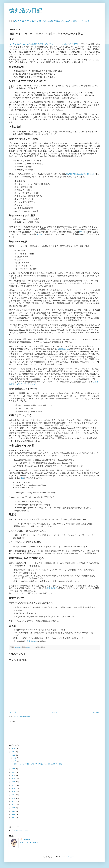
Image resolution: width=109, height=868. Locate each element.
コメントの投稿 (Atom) (22, 717)
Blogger (71, 858)
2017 (14, 786)
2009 (14, 812)
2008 (14, 815)
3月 (15, 762)
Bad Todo (41, 234)
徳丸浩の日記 (26, 11)
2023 (14, 756)
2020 (14, 776)
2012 (14, 802)
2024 (14, 753)
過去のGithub (64, 349)
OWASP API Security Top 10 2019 (80, 174)
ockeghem (26, 840)
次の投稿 (13, 713)
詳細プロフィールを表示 (29, 844)
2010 (14, 809)
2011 (14, 806)
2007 (14, 819)
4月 (15, 759)
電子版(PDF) (52, 589)
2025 (14, 750)
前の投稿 (96, 713)
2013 (14, 799)
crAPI (81, 232)
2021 (14, 773)
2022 (14, 770)
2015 (14, 793)
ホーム (55, 713)
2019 (14, 780)
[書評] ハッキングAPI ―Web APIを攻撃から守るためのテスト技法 (38, 765)
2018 (14, 783)
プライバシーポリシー (19, 831)
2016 (14, 789)
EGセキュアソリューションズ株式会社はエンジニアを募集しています (52, 21)
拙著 (22, 478)
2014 (14, 796)
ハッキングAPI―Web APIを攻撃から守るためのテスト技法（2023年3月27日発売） (44, 44)
